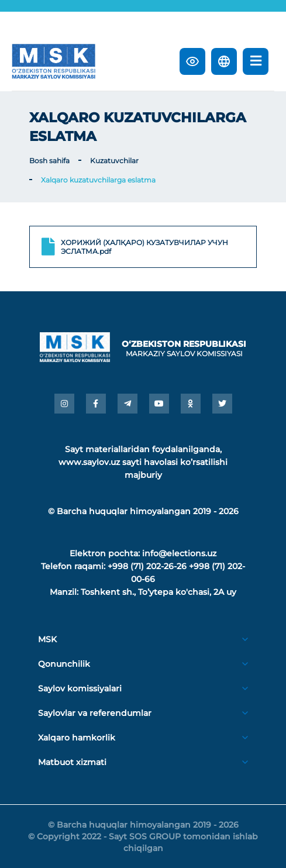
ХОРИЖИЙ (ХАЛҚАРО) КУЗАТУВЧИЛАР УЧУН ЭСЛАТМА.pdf (135, 247)
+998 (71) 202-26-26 (147, 566)
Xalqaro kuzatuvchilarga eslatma (98, 180)
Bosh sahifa (49, 161)
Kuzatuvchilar (114, 161)
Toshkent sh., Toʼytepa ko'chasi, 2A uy (158, 592)
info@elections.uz (179, 553)
